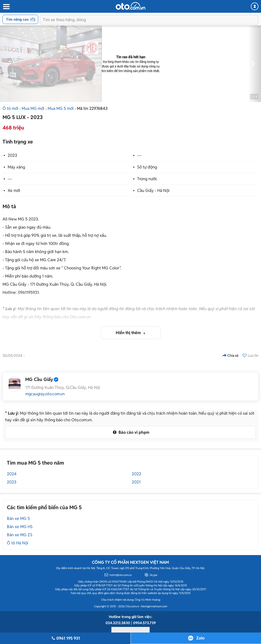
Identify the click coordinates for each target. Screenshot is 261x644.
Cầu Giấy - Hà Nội (153, 190)
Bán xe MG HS (20, 527)
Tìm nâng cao (21, 19)
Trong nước (147, 179)
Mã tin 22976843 (92, 108)
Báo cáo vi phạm (130, 432)
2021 (136, 482)
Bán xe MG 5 (18, 518)
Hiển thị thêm (129, 333)
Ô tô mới (10, 108)
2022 (136, 474)
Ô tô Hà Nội (18, 543)
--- (139, 155)
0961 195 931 (65, 638)
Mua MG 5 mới (61, 108)
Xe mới (14, 190)
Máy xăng (16, 167)
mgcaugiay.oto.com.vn (45, 394)
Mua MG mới (33, 108)
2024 (12, 474)
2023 (12, 155)
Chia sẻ (230, 356)
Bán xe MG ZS (20, 535)
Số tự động (147, 167)
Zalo (200, 638)
